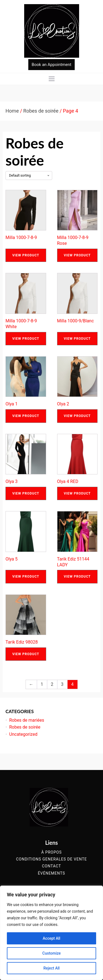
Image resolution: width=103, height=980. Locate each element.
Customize (51, 953)
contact (52, 866)
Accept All (52, 938)
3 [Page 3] (62, 684)
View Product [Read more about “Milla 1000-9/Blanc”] (77, 339)
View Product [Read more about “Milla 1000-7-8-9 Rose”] (77, 255)
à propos (51, 852)
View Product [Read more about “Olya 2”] (77, 416)
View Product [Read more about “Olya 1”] (26, 416)
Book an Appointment (51, 65)
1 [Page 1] (42, 684)
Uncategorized (23, 734)
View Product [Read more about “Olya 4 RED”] (77, 493)
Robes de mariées (27, 720)
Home (12, 111)
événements (51, 873)
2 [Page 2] (52, 684)
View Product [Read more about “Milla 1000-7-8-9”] (26, 255)
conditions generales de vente (51, 859)
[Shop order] (29, 176)
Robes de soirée (41, 111)
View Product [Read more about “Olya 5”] (26, 577)
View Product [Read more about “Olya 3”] (26, 493)
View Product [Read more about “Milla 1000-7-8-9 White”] (26, 339)
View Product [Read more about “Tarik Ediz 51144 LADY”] (77, 577)
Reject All (51, 968)
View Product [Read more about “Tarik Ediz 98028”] (26, 654)
